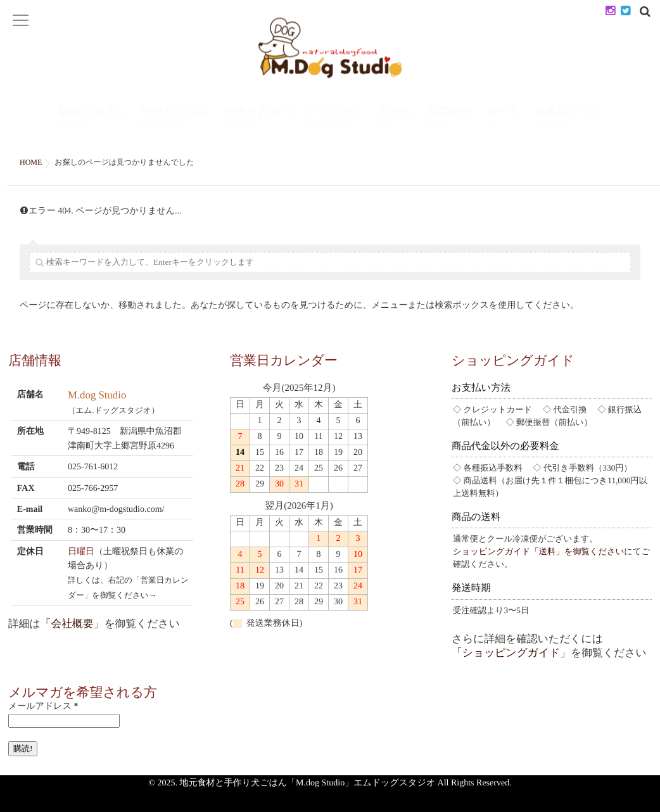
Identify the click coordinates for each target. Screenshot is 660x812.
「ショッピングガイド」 (511, 653)
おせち (395, 118)
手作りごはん (175, 118)
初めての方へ (92, 118)
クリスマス (335, 118)
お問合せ (449, 118)
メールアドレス (43, 707)
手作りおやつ (258, 118)
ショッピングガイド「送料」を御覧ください (538, 551)
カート (503, 118)
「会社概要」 (73, 624)
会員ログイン (568, 118)
